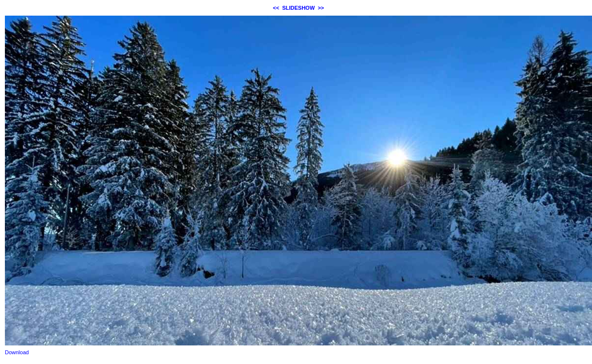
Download (17, 352)
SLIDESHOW (299, 8)
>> (321, 8)
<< (276, 8)
